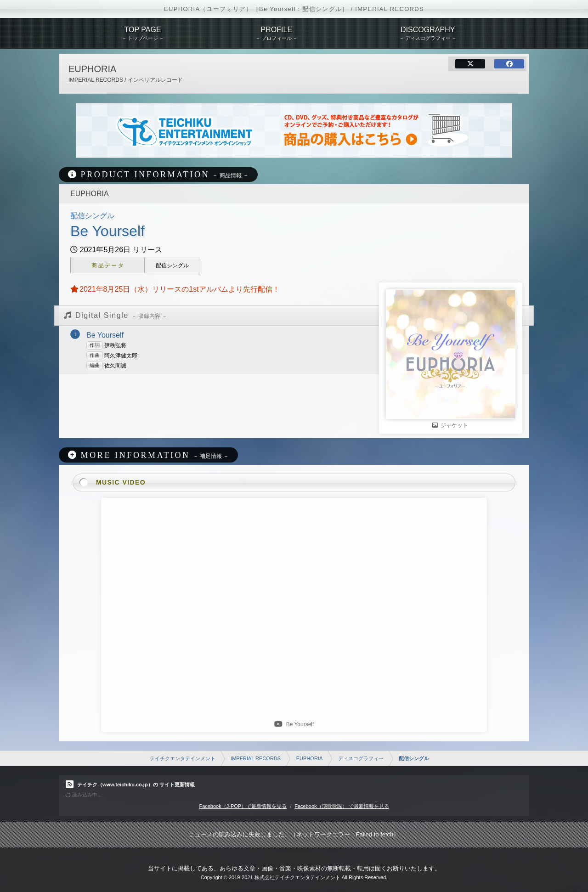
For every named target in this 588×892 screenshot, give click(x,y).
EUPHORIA (309, 758)
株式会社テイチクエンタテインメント (297, 877)
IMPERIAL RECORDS (256, 758)
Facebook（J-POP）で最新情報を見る (243, 806)
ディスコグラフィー (361, 758)
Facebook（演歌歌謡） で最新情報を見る (342, 806)
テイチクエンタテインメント (183, 758)
